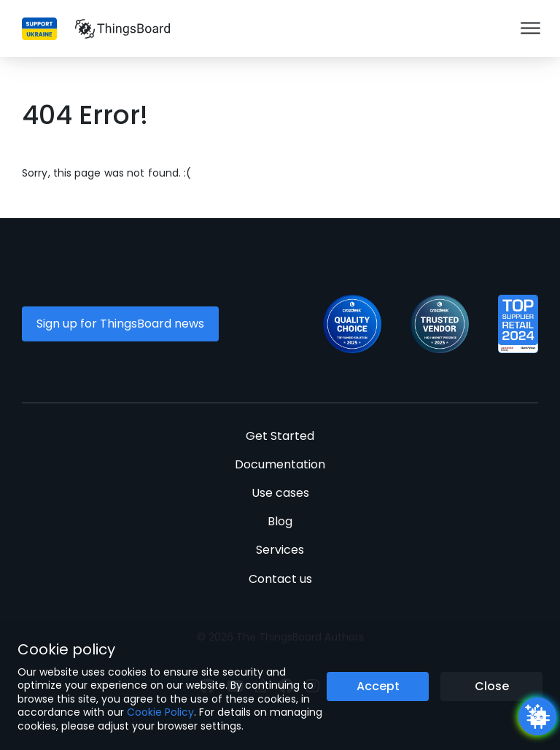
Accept (378, 686)
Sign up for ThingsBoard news (120, 324)
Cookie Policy (160, 712)
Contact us (280, 579)
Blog (280, 521)
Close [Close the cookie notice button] (492, 686)
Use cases (280, 493)
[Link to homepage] (122, 28)
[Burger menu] (530, 29)
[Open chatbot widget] (537, 716)
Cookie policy (66, 649)
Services (280, 550)
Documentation (280, 464)
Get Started (280, 436)
